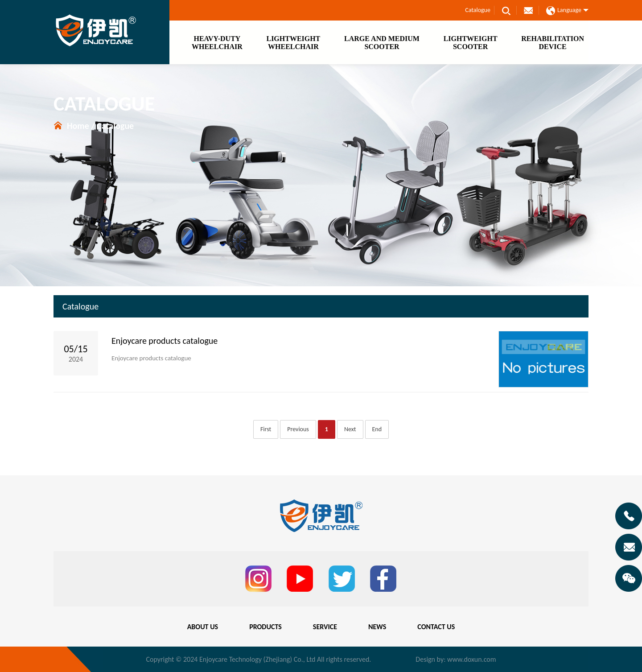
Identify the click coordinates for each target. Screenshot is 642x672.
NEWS (377, 627)
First (266, 429)
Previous (298, 429)
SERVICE (325, 627)
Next (350, 429)
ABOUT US (203, 627)
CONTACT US (436, 627)
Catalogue (478, 10)
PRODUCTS (265, 627)
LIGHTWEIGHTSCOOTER (471, 43)
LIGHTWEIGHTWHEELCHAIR (293, 43)
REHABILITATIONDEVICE (553, 43)
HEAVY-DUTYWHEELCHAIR (217, 43)
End (377, 429)
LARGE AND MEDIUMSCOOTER (382, 43)
